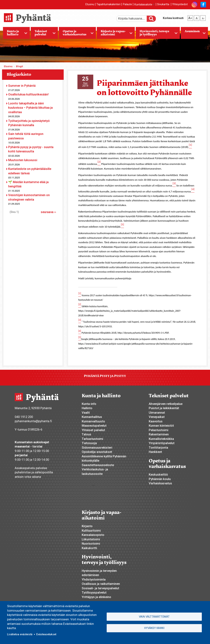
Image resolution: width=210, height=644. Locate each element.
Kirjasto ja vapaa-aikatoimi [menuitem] (115, 34)
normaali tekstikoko (197, 17)
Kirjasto (87, 526)
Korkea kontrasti (173, 18)
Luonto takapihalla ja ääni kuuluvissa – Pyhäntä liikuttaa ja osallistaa (30, 108)
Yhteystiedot (180, 4)
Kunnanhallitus (92, 417)
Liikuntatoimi (91, 539)
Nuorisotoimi (91, 544)
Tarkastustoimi (92, 439)
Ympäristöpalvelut (162, 443)
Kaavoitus (156, 421)
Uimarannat (157, 413)
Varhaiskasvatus (160, 483)
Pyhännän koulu (160, 479)
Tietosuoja (89, 443)
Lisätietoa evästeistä (20, 634)
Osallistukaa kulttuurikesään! (28, 94)
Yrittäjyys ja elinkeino (96, 597)
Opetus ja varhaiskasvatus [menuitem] (76, 34)
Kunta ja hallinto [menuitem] (15, 34)
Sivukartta (163, 4)
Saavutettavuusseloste (98, 465)
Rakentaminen (159, 434)
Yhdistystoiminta (94, 579)
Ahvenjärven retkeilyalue (166, 404)
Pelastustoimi (159, 430)
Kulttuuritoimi (91, 530)
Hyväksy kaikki (154, 628)
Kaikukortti (89, 548)
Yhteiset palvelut (93, 430)
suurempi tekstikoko (190, 17)
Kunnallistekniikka (161, 439)
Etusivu (90, 4)
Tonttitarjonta (158, 448)
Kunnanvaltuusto (93, 421)
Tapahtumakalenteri (108, 4)
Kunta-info (89, 404)
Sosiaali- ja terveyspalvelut (100, 588)
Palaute (127, 4)
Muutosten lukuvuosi (23, 160)
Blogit (19, 66)
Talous (86, 434)
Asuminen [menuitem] (193, 34)
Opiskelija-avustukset (97, 452)
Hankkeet (155, 452)
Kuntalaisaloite (145, 4)
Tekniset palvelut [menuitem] (43, 34)
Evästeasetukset (46, 634)
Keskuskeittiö (158, 474)
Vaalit (86, 413)
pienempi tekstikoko (203, 17)
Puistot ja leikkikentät (164, 408)
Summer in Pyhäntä (22, 86)
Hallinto (87, 408)
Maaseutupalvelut (94, 426)
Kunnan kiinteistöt (161, 426)
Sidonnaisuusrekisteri (97, 448)
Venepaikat (157, 417)
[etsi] (134, 19)
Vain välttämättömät (154, 616)
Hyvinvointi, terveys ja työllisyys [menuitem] (157, 34)
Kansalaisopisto (93, 535)
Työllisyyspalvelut (94, 592)
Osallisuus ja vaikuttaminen (101, 584)
